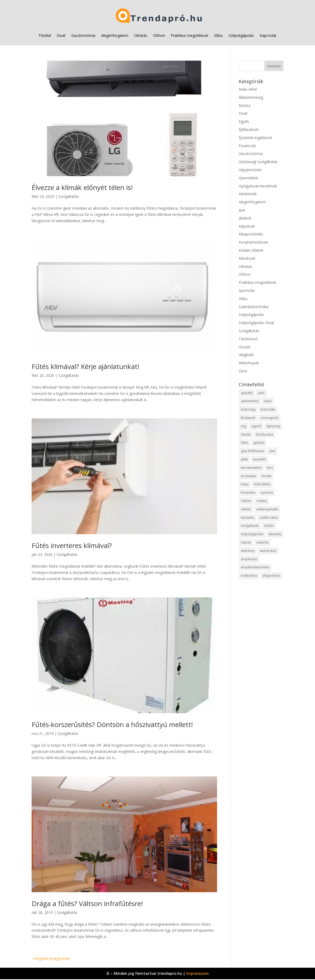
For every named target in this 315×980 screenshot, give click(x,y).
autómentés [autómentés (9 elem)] (250, 401)
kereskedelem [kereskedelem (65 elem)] (251, 468)
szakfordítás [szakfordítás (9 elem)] (269, 518)
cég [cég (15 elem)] (243, 426)
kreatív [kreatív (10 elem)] (266, 476)
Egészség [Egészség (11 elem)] (273, 426)
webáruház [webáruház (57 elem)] (268, 551)
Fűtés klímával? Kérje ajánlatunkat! (85, 366)
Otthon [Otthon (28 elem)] (246, 501)
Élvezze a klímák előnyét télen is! (82, 187)
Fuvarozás (247, 146)
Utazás (245, 347)
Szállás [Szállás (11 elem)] (269, 526)
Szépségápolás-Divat (256, 323)
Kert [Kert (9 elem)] (270, 468)
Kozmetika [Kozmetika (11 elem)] (249, 476)
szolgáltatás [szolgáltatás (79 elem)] (250, 526)
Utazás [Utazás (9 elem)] (246, 542)
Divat (61, 35)
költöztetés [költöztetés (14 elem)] (262, 484)
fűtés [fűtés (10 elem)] (244, 443)
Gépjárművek (250, 170)
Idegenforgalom (115, 35)
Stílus (218, 35)
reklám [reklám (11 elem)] (246, 509)
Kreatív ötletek (251, 250)
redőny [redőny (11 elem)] (262, 501)
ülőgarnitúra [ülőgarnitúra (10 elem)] (271, 576)
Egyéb (244, 121)
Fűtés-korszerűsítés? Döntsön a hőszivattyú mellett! (112, 724)
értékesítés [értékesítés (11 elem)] (249, 576)
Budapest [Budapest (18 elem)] (248, 418)
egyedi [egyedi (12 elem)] (256, 426)
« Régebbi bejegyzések (51, 958)
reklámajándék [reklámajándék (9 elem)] (267, 509)
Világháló (246, 355)
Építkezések (249, 129)
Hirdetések (248, 194)
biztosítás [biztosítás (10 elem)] (268, 409)
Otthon (159, 35)
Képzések (247, 226)
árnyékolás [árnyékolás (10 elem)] (249, 559)
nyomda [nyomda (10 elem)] (267, 492)
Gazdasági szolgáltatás (258, 162)
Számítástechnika (253, 307)
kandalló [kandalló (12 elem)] (259, 459)
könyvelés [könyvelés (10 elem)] (248, 492)
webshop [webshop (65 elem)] (248, 551)
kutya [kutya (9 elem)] (245, 484)
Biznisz (245, 105)
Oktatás (141, 35)
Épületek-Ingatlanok (255, 138)
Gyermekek (248, 178)
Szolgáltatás (69, 196)
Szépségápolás (241, 35)
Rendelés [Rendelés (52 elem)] (248, 518)
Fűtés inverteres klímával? (72, 545)
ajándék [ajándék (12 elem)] (247, 393)
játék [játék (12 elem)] (244, 459)
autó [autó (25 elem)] (261, 393)
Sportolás (247, 290)
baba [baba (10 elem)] (268, 401)
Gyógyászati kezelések (258, 186)
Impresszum (197, 973)
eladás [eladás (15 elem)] (246, 434)
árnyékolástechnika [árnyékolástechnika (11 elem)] (255, 567)
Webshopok (249, 363)
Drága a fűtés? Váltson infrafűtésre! (87, 903)
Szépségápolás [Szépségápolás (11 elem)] (252, 534)
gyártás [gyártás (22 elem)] (259, 443)
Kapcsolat (268, 35)
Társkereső (248, 339)
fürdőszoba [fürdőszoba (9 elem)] (265, 434)
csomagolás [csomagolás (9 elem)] (269, 418)
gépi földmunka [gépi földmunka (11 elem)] (252, 451)
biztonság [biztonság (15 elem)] (248, 409)
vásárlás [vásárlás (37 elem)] (262, 542)
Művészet (247, 258)
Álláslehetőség (251, 97)
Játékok (245, 218)
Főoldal (45, 35)
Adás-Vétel (248, 89)
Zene (243, 371)
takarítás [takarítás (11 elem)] (275, 534)
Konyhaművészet (253, 242)
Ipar (242, 210)
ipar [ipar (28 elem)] (272, 451)
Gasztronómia (83, 35)
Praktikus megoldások (189, 35)
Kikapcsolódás (251, 234)
